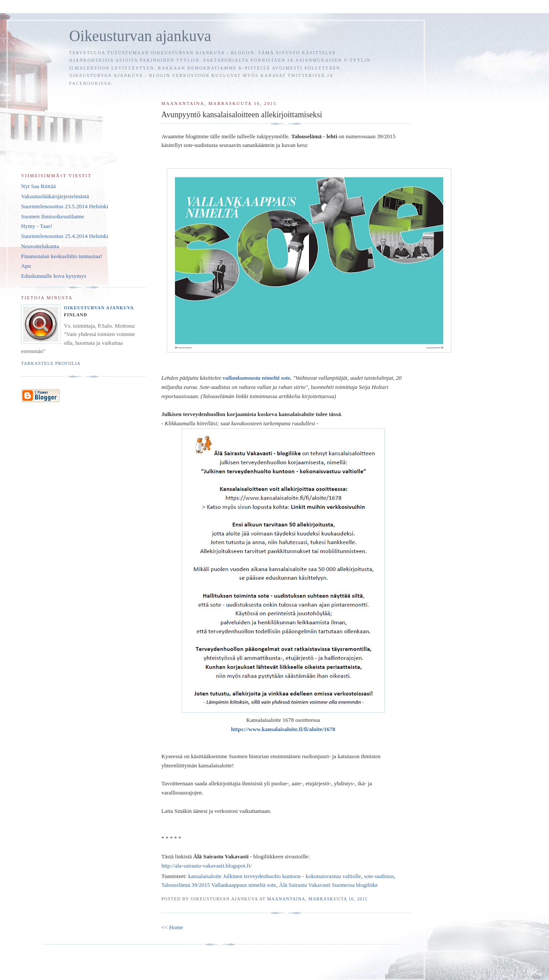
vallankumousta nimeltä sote (257, 378)
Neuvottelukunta (40, 246)
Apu (26, 266)
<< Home (172, 927)
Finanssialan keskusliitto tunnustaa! (62, 256)
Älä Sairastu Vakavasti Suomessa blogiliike (328, 885)
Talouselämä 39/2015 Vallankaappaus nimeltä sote (218, 885)
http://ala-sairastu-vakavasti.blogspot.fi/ (206, 866)
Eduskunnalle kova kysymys (54, 276)
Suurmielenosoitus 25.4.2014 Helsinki (65, 236)
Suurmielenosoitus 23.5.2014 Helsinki (65, 206)
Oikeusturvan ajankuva (140, 36)
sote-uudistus (379, 876)
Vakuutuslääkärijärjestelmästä (55, 196)
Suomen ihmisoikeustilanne (53, 216)
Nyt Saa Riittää (38, 186)
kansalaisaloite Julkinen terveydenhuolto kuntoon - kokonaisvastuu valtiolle (275, 876)
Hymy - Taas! (37, 226)
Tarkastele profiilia (51, 363)
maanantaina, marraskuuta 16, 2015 (317, 899)
